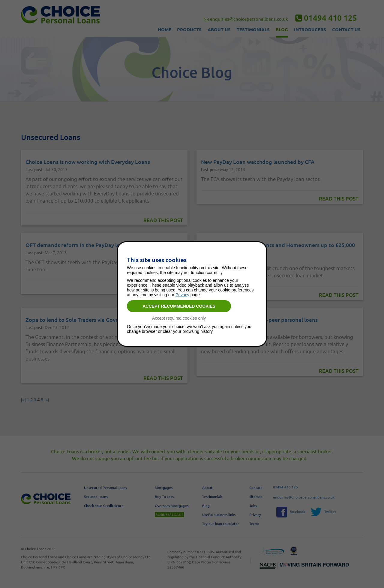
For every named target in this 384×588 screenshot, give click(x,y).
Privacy (182, 295)
